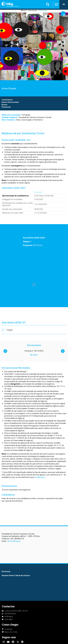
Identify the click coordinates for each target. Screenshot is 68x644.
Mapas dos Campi (11, 632)
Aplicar (48, 4)
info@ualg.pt (9, 616)
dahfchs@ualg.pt (14, 541)
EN (64, 4)
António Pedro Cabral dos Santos (16, 575)
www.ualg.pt (9, 619)
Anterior (5, 351)
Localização (9, 629)
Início (25, 10)
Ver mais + (34, 355)
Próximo (63, 351)
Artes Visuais (33, 10)
